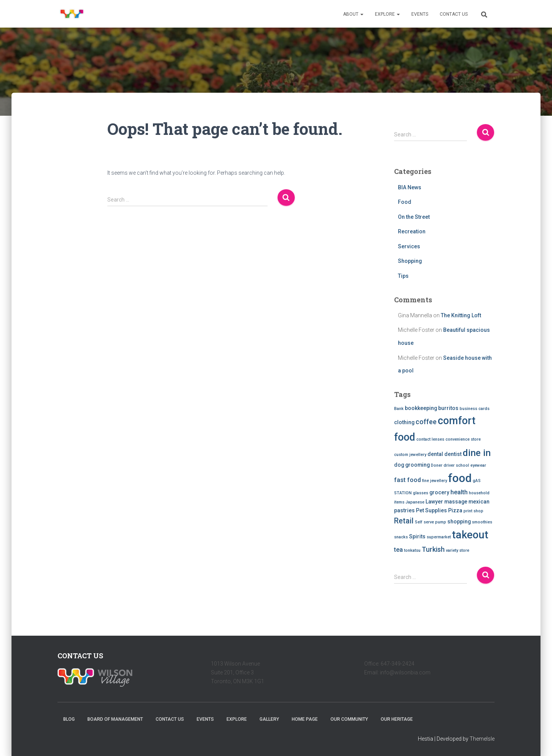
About (353, 14)
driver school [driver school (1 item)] (456, 465)
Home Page (305, 719)
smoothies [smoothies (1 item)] (482, 522)
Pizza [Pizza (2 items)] (455, 510)
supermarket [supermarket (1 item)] (439, 537)
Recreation (412, 231)
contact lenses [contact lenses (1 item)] (430, 439)
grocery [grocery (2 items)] (439, 492)
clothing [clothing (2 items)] (404, 422)
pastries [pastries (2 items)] (404, 510)
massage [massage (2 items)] (456, 502)
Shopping (410, 261)
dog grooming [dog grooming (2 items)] (412, 465)
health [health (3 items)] (459, 492)
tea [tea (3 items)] (398, 550)
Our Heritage (397, 719)
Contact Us (454, 14)
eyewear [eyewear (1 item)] (478, 465)
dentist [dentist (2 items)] (453, 454)
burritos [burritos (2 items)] (448, 408)
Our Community (349, 719)
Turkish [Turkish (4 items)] (433, 549)
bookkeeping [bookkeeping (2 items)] (421, 408)
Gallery (269, 719)
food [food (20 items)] (460, 478)
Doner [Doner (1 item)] (437, 465)
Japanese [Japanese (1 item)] (415, 502)
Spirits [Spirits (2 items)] (417, 536)
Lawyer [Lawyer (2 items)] (434, 502)
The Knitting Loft (461, 315)
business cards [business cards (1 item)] (475, 409)
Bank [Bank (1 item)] (399, 409)
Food (405, 202)
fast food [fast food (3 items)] (407, 480)
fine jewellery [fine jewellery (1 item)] (435, 481)
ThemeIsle (482, 739)
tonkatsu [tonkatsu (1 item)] (412, 550)
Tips (403, 276)
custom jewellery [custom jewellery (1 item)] (410, 455)
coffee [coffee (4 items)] (426, 422)
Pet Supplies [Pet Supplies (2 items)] (431, 510)
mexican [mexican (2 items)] (479, 502)
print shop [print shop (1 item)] (473, 511)
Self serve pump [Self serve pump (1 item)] (430, 522)
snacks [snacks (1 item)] (401, 537)
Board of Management (115, 719)
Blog (69, 719)
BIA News (410, 187)
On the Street (414, 217)
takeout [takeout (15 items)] (470, 535)
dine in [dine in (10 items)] (477, 453)
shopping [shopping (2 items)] (459, 521)
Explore (387, 14)
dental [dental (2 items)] (435, 454)
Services (409, 246)
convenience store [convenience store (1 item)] (463, 439)
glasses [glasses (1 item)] (421, 493)
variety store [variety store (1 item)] (458, 550)
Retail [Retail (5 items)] (404, 521)
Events (420, 14)
